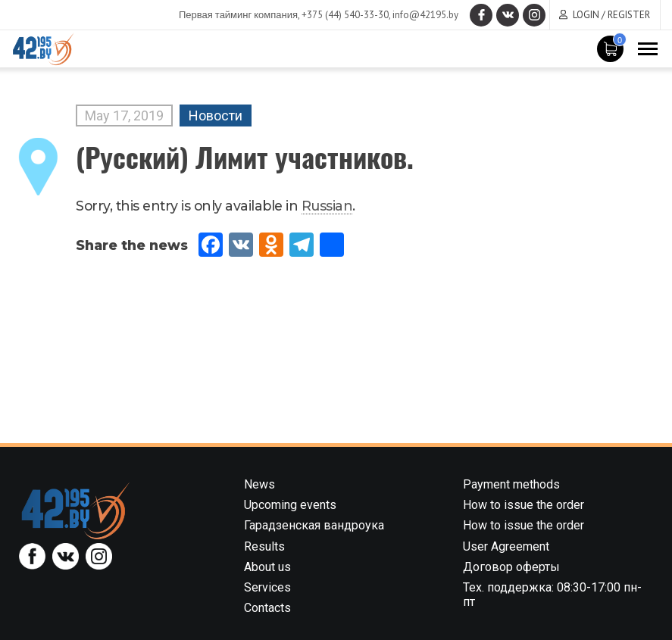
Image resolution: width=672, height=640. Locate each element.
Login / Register (611, 15)
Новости (216, 116)
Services (267, 587)
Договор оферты (511, 567)
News (259, 484)
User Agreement (506, 546)
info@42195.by (425, 15)
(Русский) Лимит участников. (245, 156)
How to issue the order (524, 505)
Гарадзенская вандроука (314, 525)
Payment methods (511, 484)
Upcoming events (290, 505)
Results (264, 546)
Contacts (267, 608)
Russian (327, 206)
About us (267, 567)
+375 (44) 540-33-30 (345, 15)
